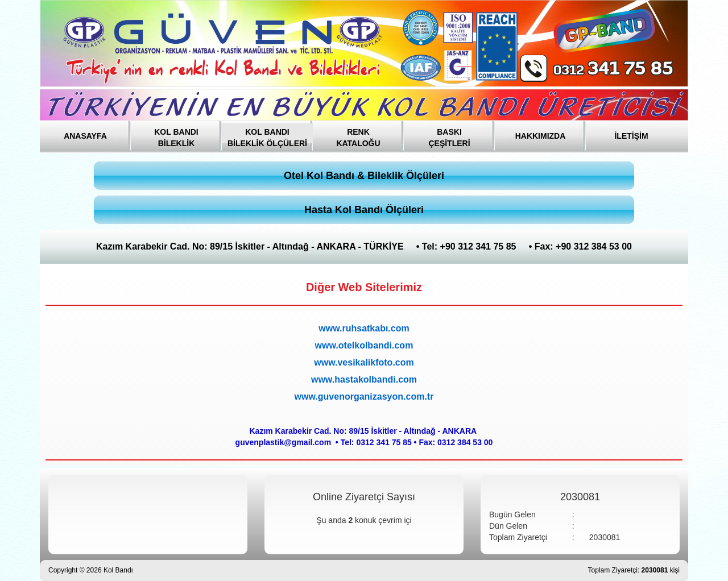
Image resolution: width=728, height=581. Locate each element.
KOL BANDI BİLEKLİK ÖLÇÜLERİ (267, 135)
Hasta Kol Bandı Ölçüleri (364, 210)
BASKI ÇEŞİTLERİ (449, 135)
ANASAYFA (85, 136)
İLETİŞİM (631, 136)
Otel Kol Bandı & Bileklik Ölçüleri (364, 176)
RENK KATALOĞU (358, 135)
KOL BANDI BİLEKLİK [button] (176, 135)
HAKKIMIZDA (541, 136)
